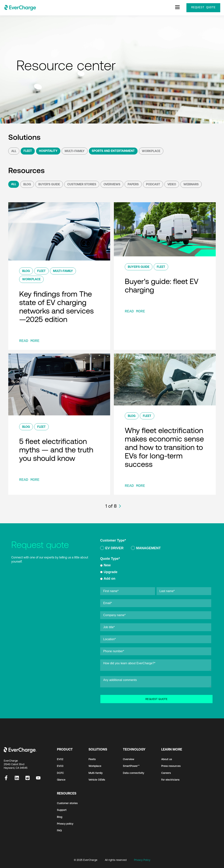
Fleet (28, 151)
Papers (133, 184)
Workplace (151, 151)
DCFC (60, 773)
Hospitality (48, 151)
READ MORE (29, 341)
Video (172, 184)
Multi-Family (75, 151)
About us (167, 759)
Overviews (112, 184)
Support (62, 810)
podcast (153, 184)
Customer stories (67, 803)
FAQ (59, 830)
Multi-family (96, 773)
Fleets (92, 759)
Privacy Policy (142, 860)
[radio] (112, 549)
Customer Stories (82, 184)
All (14, 151)
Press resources (171, 766)
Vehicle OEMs (97, 780)
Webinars (191, 184)
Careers (166, 773)
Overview (129, 759)
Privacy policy (65, 824)
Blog (27, 184)
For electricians (170, 780)
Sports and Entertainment (113, 151)
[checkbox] (156, 549)
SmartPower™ (131, 766)
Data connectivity (134, 773)
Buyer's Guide (49, 184)
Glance (61, 780)
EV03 (60, 766)
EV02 (60, 759)
